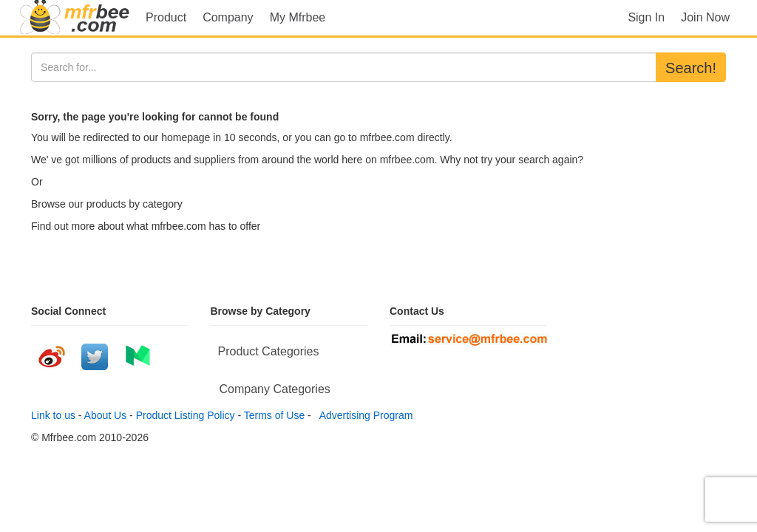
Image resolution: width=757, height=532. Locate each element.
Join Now (705, 17)
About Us (106, 415)
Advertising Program (364, 415)
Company (228, 17)
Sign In (646, 17)
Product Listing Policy (186, 415)
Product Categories (269, 351)
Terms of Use (274, 415)
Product (166, 17)
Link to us (53, 415)
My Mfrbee (298, 17)
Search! (691, 68)
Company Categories (275, 389)
